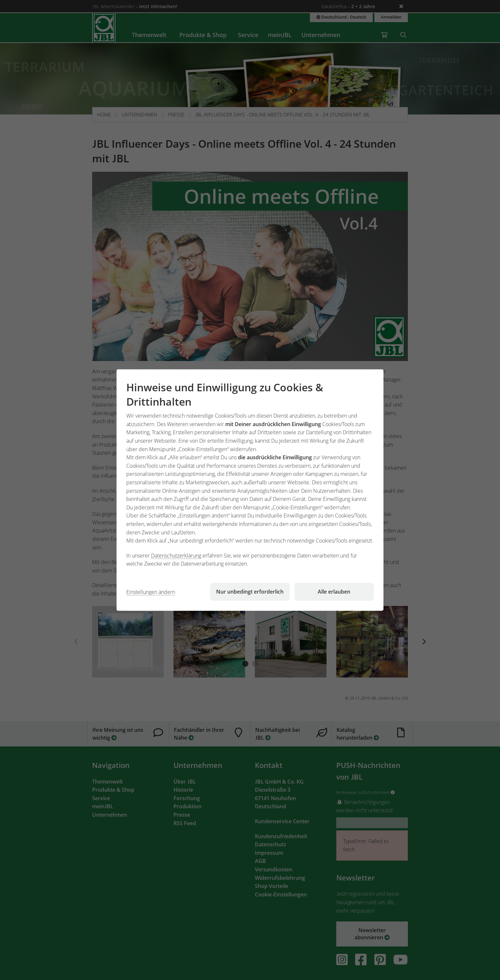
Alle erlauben (334, 592)
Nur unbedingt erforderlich (250, 592)
